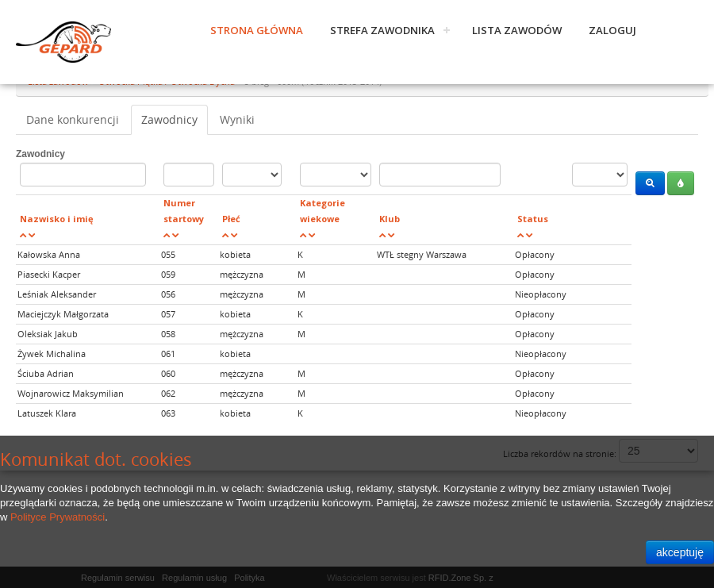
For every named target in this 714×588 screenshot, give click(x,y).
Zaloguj (612, 30)
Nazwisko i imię (57, 219)
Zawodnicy (169, 119)
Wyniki (237, 119)
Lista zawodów (517, 30)
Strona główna (257, 30)
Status (533, 219)
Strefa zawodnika (382, 30)
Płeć (231, 219)
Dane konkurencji (73, 119)
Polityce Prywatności (58, 517)
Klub (390, 219)
